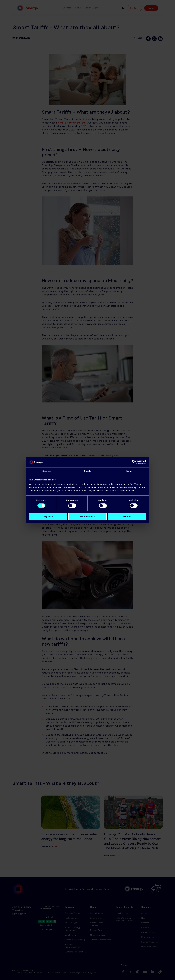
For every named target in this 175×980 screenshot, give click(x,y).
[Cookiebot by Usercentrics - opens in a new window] (134, 462)
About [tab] (129, 471)
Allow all (127, 517)
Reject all (48, 517)
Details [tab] (87, 471)
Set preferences (88, 517)
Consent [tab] (47, 471)
